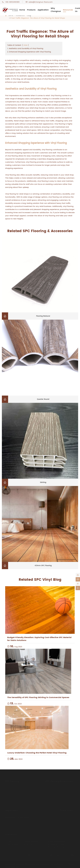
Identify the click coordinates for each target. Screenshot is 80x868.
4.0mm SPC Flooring (43, 566)
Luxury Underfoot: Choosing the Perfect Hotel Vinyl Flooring (37, 753)
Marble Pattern (11, 791)
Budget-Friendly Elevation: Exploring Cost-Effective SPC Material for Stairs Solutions (39, 639)
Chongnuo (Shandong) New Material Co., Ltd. (34, 864)
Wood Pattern (11, 788)
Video (62, 820)
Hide (25, 45)
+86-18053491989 (12, 2)
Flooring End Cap (52, 797)
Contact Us (11, 834)
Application (43, 10)
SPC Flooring (12, 781)
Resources (68, 10)
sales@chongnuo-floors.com (41, 2)
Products (31, 10)
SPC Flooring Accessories (59, 781)
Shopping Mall (24, 831)
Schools (21, 824)
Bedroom (9, 824)
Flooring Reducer (43, 316)
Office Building (24, 828)
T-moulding (50, 788)
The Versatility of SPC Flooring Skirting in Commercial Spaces (38, 697)
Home (22, 10)
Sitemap (60, 864)
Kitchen (8, 828)
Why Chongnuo (56, 10)
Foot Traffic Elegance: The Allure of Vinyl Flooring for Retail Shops (38, 18)
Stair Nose (50, 803)
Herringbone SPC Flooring (16, 797)
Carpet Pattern (11, 794)
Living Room (10, 821)
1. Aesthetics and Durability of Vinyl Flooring (25, 49)
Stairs (7, 831)
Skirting (43, 482)
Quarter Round (43, 399)
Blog (62, 823)
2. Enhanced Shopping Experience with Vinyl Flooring (29, 52)
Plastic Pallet (51, 807)
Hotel (20, 821)
